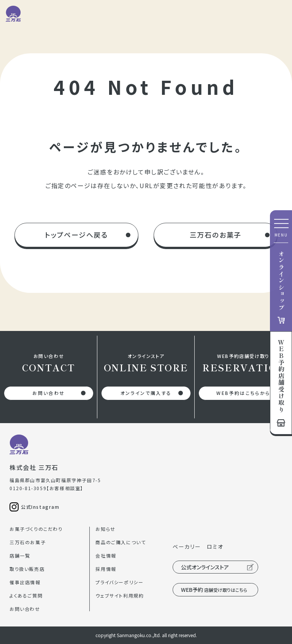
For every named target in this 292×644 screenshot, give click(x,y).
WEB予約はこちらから (243, 393)
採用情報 (106, 569)
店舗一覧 (20, 555)
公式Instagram (40, 507)
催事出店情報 (25, 582)
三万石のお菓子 (216, 235)
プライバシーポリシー (119, 582)
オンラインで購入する (146, 393)
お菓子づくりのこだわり (36, 529)
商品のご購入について (121, 542)
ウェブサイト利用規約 (120, 595)
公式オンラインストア (205, 567)
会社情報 (106, 555)
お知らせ (105, 529)
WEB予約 (214, 590)
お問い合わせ (48, 393)
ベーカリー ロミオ (198, 547)
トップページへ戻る (76, 235)
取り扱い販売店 (27, 569)
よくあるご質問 (26, 595)
